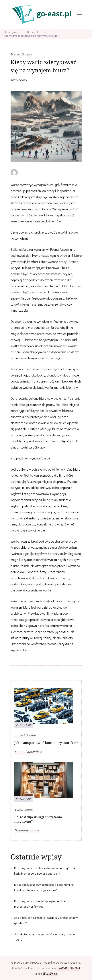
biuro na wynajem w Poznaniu (42, 249)
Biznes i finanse (22, 54)
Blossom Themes (69, 968)
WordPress (50, 974)
